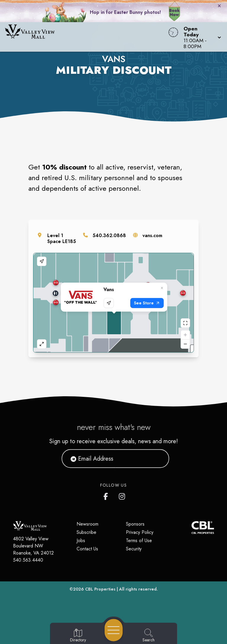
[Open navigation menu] (114, 630)
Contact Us (87, 549)
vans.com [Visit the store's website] (152, 235)
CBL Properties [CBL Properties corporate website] (100, 589)
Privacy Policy (140, 532)
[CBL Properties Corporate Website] (192, 528)
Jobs (81, 541)
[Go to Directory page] (78, 636)
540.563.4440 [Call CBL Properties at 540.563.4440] (28, 560)
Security (134, 549)
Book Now (174, 12)
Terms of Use (139, 541)
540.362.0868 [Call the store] (109, 235)
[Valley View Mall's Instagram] (122, 495)
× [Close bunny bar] (219, 6)
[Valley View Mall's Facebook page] (107, 495)
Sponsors (135, 524)
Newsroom (87, 524)
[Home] (86, 37)
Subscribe (86, 532)
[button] (201, 37)
